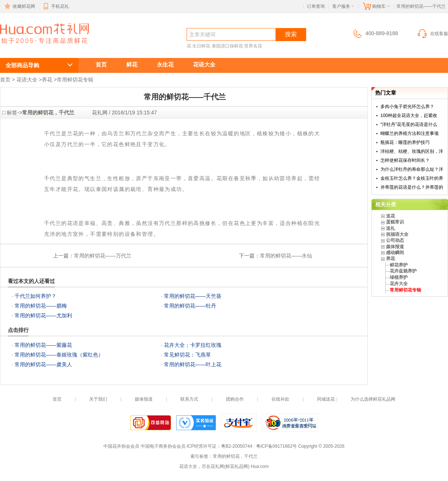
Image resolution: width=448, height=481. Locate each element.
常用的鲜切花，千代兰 (34, 47)
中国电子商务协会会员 (163, 446)
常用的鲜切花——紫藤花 (43, 345)
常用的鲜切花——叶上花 (193, 364)
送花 (391, 216)
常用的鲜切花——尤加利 (43, 315)
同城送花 (326, 399)
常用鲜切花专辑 (75, 80)
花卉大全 (399, 284)
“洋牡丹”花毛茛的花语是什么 (409, 124)
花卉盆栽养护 (403, 271)
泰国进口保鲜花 (227, 46)
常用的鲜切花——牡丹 (190, 306)
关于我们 (98, 399)
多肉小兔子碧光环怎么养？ (407, 107)
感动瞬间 (395, 253)
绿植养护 (399, 277)
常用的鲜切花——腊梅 (41, 306)
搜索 (291, 34)
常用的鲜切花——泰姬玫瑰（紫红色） (59, 355)
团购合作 (235, 399)
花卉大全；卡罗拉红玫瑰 (193, 345)
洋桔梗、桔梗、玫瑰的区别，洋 (412, 151)
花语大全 (204, 64)
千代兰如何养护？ (35, 296)
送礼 (391, 228)
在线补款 (280, 399)
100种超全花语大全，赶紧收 (409, 115)
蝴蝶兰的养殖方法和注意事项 (410, 133)
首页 (101, 64)
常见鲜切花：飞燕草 (187, 355)
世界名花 (253, 46)
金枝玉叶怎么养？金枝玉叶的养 (412, 178)
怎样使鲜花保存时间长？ (405, 160)
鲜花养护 (399, 265)
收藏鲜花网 (19, 6)
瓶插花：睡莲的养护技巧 (405, 142)
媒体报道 (395, 247)
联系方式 (189, 399)
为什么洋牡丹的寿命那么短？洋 (412, 169)
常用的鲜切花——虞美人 (43, 364)
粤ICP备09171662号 (276, 446)
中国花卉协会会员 (121, 446)
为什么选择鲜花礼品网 (373, 399)
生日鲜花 (201, 46)
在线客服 (432, 34)
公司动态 (395, 240)
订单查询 (316, 6)
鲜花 (132, 64)
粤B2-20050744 (237, 446)
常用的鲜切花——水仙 (286, 256)
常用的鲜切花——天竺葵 (193, 296)
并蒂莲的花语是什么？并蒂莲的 (412, 187)
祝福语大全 (397, 234)
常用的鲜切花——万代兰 (103, 256)
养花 (47, 80)
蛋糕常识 (395, 222)
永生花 (165, 64)
